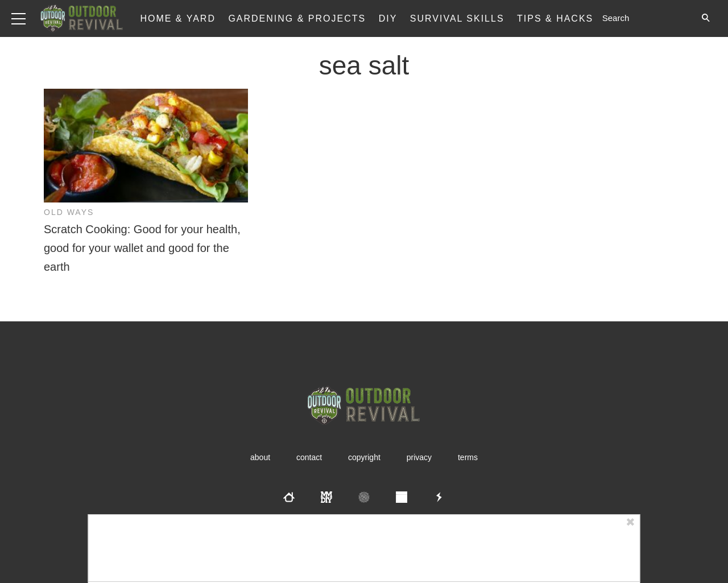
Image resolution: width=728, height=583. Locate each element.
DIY (388, 18)
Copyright (364, 457)
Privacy (419, 457)
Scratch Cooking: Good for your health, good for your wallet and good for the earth (142, 248)
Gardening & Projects (297, 18)
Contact (309, 457)
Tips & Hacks (555, 18)
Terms (468, 457)
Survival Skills (457, 18)
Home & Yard (178, 18)
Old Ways (69, 212)
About (260, 457)
